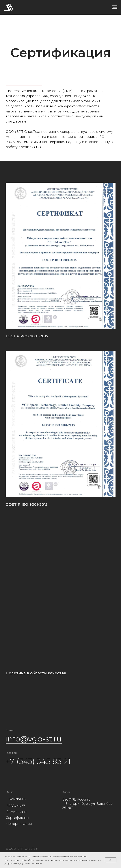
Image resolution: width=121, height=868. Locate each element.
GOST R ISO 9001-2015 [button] (27, 505)
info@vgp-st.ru (34, 739)
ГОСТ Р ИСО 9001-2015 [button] (27, 336)
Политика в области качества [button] (36, 673)
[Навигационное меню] (115, 7)
